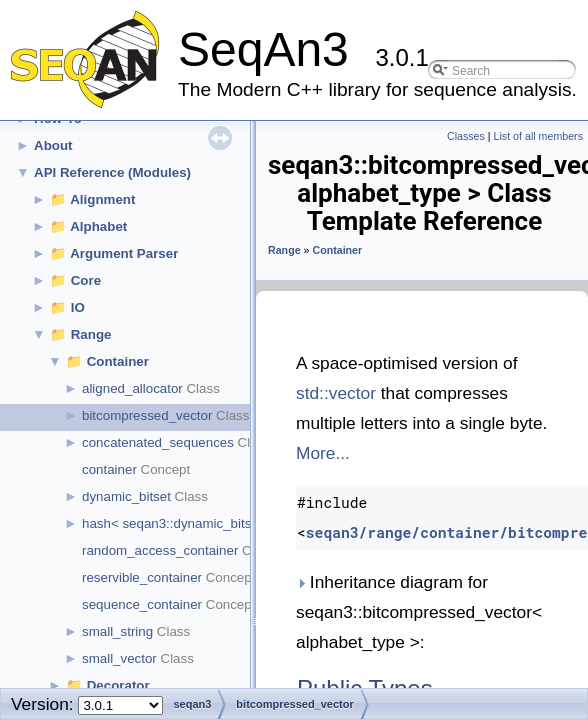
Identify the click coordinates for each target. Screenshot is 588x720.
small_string (117, 631)
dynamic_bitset (126, 496)
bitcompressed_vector (147, 415)
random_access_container (160, 550)
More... (323, 453)
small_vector (119, 658)
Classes (466, 136)
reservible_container (142, 577)
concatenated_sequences (158, 442)
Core (86, 280)
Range (91, 334)
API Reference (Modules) (112, 172)
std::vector (336, 393)
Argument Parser (124, 253)
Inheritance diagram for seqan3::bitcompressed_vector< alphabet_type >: (419, 612)
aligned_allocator (132, 388)
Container (118, 361)
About (53, 145)
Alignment (102, 199)
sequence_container (142, 604)
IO (78, 307)
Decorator (118, 685)
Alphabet (98, 226)
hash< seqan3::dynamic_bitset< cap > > (200, 523)
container (109, 469)
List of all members (538, 136)
